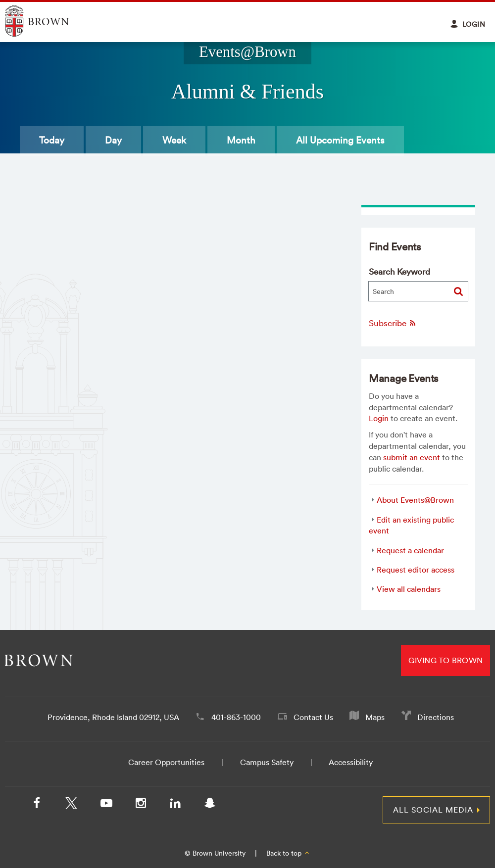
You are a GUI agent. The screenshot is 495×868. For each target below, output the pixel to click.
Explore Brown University (48, 21)
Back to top (288, 853)
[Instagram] (141, 805)
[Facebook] (37, 805)
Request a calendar (410, 550)
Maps (375, 717)
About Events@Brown (415, 500)
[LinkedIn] (175, 805)
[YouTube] (106, 805)
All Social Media (433, 810)
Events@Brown (247, 52)
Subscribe (393, 323)
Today (52, 140)
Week (174, 140)
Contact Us (313, 717)
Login (379, 418)
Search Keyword (399, 271)
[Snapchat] (210, 805)
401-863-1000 (236, 717)
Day (113, 140)
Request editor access (416, 570)
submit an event (412, 457)
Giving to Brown (445, 660)
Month (241, 140)
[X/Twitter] (71, 805)
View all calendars (409, 589)
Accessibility (351, 762)
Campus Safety (267, 762)
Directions (436, 717)
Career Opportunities (166, 762)
